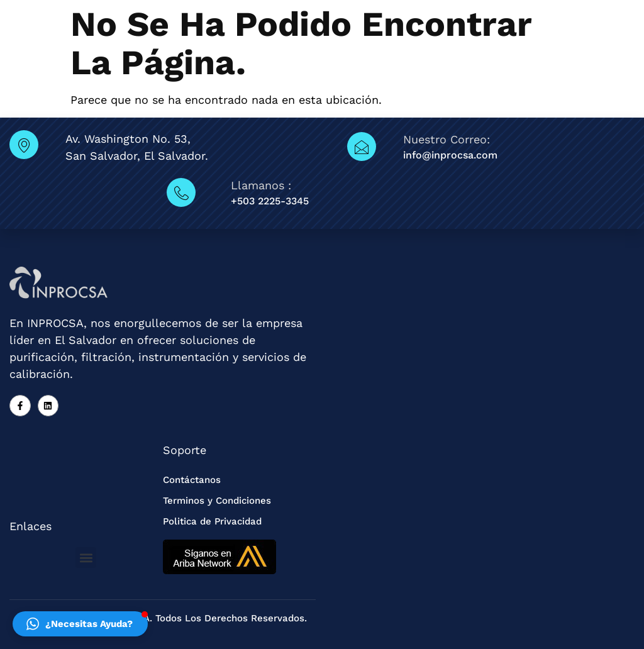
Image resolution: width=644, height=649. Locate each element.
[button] (86, 557)
